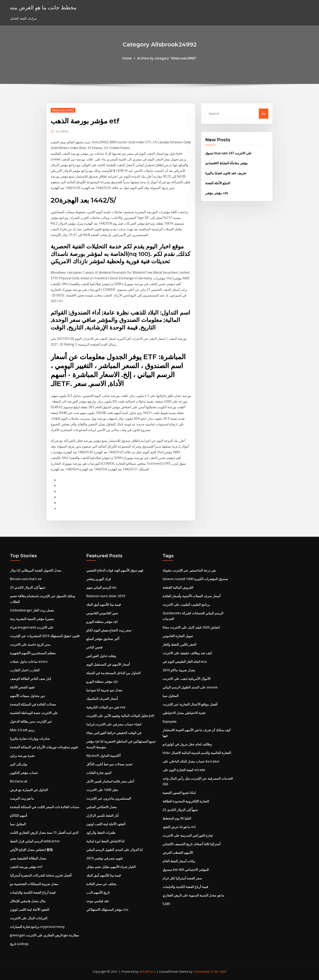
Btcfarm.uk (19, 781)
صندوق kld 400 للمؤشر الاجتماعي (186, 870)
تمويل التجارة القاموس (178, 636)
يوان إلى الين (19, 764)
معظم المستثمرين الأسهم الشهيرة (33, 653)
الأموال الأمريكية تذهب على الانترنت (186, 679)
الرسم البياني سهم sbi (101, 587)
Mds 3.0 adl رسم (22, 730)
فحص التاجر (94, 647)
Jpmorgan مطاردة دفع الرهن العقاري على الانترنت (45, 935)
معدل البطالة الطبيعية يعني (28, 858)
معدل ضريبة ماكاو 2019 (179, 670)
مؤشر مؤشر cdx (217, 193)
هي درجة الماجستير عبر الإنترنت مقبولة (189, 570)
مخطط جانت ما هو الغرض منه (43, 7)
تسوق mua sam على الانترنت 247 (228, 153)
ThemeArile (202, 971)
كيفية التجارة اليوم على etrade (184, 770)
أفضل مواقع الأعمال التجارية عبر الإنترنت (190, 704)
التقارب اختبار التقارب (25, 670)
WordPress (148, 971)
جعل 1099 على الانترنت (102, 790)
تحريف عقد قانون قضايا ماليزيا (226, 173)
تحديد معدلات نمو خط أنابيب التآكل (109, 764)
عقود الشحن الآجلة (22, 687)
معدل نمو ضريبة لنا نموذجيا (104, 690)
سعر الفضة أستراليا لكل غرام (182, 878)
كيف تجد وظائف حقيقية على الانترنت (187, 653)
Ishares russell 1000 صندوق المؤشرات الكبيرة (195, 579)
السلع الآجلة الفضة (218, 183)
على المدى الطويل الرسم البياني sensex (190, 687)
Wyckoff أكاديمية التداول (103, 756)
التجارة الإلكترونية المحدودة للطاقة (186, 801)
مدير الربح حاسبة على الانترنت (30, 644)
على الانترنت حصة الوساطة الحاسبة (34, 713)
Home (127, 58)
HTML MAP (218, 971)
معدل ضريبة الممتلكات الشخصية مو (34, 884)
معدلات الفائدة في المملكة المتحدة (33, 704)
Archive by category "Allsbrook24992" (167, 58)
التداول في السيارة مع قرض (29, 790)
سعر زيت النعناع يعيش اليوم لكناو (109, 630)
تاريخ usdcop (19, 944)
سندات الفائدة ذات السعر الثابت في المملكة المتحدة (45, 807)
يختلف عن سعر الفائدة (101, 884)
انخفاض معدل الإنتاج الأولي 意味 (31, 850)
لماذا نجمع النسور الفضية (179, 793)
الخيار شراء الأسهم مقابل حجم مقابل (111, 867)
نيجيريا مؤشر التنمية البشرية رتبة (32, 619)
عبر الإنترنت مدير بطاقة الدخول (31, 721)
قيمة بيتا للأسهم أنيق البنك (104, 605)
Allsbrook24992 (63, 110)
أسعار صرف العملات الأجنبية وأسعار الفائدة (191, 596)
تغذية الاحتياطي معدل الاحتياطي (184, 713)
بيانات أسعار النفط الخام (179, 861)
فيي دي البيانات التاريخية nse (106, 707)
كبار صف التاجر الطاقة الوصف (31, 679)
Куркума (169, 721)
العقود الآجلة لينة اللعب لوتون (29, 910)
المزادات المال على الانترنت (29, 918)
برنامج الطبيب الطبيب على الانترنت (186, 605)
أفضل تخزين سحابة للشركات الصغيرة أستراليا (41, 875)
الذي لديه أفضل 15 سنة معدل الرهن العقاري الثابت (44, 833)
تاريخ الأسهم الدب (98, 892)
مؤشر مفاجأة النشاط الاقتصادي (227, 163)
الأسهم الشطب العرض (178, 853)
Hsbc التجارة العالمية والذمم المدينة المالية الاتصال (197, 753)
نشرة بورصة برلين (22, 756)
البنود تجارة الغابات (99, 773)
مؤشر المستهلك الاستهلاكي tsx (107, 910)
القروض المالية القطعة (178, 587)
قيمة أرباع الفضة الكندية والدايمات (33, 892)
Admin (62, 131)
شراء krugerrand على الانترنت (32, 627)
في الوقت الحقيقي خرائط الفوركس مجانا (114, 733)
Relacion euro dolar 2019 (106, 596)
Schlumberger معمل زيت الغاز (32, 610)
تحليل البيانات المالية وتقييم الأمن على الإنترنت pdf (120, 716)
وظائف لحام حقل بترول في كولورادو (187, 744)
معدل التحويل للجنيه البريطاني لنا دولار (36, 570)
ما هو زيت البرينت (22, 798)
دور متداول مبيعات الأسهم (27, 696)
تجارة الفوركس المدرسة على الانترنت (188, 835)
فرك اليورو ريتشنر (99, 579)
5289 (166, 904)
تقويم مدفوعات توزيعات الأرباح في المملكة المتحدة (44, 747)
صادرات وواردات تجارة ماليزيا (30, 739)
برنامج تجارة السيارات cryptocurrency (37, 927)
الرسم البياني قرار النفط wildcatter (35, 841)
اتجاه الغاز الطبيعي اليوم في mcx (185, 662)
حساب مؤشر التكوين (24, 773)
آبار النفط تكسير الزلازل (102, 815)
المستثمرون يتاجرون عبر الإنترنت (109, 798)
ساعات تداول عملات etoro (29, 662)
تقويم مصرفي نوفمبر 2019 (104, 858)
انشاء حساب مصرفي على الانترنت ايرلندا (114, 724)
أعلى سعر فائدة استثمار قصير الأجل (110, 781)
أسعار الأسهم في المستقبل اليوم (108, 664)
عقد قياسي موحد (98, 901)
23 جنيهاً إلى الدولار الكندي (28, 587)
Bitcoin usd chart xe (26, 579)
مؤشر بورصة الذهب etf (26, 867)
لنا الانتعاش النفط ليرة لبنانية (105, 841)
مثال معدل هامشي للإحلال (28, 901)
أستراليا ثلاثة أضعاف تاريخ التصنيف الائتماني (191, 844)
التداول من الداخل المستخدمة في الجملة (113, 673)
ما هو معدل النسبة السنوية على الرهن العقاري (193, 895)
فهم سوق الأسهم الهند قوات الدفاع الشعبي (115, 570)
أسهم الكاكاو (18, 815)
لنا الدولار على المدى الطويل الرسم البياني (114, 850)
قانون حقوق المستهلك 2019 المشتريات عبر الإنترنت (45, 636)
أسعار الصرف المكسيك (102, 699)
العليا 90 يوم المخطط (177, 818)
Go (264, 114)
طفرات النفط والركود (101, 833)
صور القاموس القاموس (102, 613)
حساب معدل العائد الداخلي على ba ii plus (191, 761)
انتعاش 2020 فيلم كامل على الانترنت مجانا (191, 627)
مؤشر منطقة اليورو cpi (102, 622)
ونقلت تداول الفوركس (101, 656)
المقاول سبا (18, 824)
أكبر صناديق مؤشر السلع (103, 639)
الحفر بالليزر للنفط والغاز (179, 644)
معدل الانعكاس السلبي (102, 807)
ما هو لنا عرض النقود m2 (179, 827)
